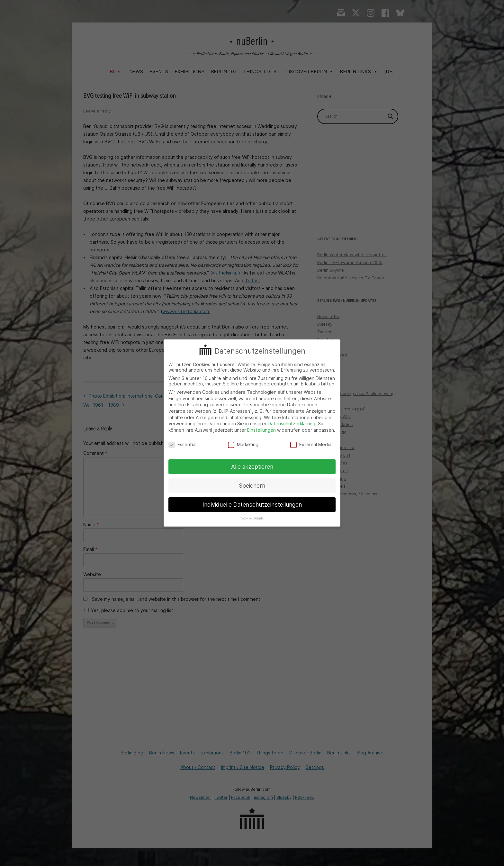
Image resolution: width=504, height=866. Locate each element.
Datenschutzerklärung (292, 424)
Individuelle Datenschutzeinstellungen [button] (252, 505)
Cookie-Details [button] (252, 518)
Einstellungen (261, 430)
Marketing (243, 444)
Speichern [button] (252, 486)
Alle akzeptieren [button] (252, 467)
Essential (182, 444)
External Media (311, 444)
